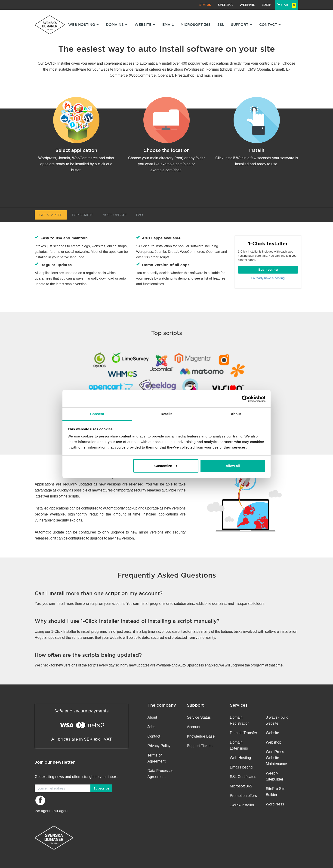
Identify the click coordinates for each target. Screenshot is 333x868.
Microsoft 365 (196, 25)
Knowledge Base (201, 736)
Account (194, 727)
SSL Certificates (243, 777)
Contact (154, 736)
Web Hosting (240, 758)
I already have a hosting (268, 278)
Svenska (225, 5)
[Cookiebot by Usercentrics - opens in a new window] (245, 399)
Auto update (115, 215)
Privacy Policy (159, 746)
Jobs (151, 727)
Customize (166, 466)
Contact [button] (270, 25)
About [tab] (236, 414)
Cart (287, 5)
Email (168, 25)
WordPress (275, 804)
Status (205, 5)
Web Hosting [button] (84, 25)
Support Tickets (200, 746)
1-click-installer (242, 805)
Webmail (247, 5)
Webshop (273, 742)
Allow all (233, 466)
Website (272, 733)
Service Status (199, 717)
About (152, 717)
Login (267, 5)
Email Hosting (241, 767)
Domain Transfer (244, 733)
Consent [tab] (97, 414)
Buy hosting (268, 270)
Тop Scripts (83, 215)
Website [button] (145, 25)
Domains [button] (117, 25)
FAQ (139, 215)
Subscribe (101, 788)
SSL (221, 25)
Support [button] (242, 25)
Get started (51, 215)
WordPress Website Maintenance (276, 758)
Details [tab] (166, 414)
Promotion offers (243, 796)
